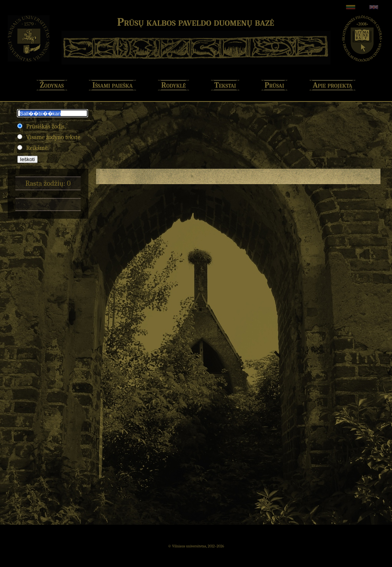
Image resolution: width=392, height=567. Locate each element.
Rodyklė (174, 85)
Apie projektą (333, 85)
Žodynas (52, 85)
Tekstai (225, 85)
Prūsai (275, 85)
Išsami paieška (112, 85)
